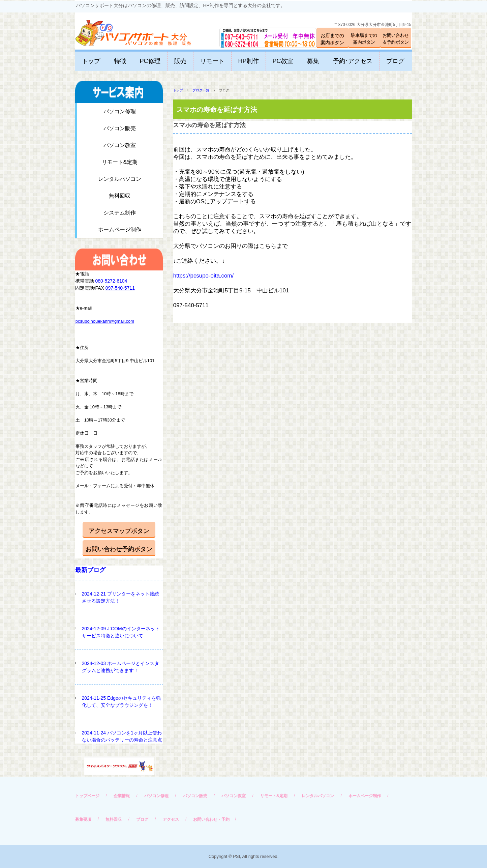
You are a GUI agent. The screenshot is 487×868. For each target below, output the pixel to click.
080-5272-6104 (111, 281)
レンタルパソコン (120, 179)
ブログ (395, 61)
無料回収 (120, 196)
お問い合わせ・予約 (211, 819)
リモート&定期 (120, 162)
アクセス (171, 819)
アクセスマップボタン (119, 531)
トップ (91, 61)
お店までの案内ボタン (332, 39)
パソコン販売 (120, 128)
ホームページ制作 (120, 229)
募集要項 (83, 819)
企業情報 (122, 796)
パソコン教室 (120, 145)
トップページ (87, 796)
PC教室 (283, 61)
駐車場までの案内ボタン (364, 39)
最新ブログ (90, 570)
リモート (212, 61)
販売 (180, 61)
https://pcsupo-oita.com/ (203, 276)
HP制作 (249, 61)
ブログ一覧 (201, 90)
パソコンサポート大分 (126, 30)
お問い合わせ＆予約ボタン (396, 39)
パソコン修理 (120, 111)
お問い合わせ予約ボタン (119, 549)
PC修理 (150, 61)
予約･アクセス (353, 61)
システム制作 (120, 213)
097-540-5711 (120, 288)
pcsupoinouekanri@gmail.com (105, 321)
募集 (313, 61)
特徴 (120, 61)
